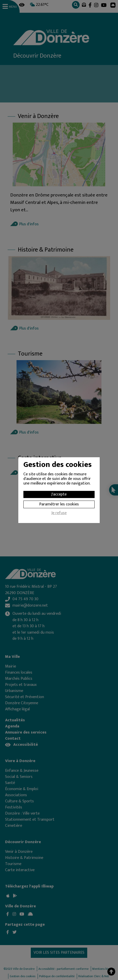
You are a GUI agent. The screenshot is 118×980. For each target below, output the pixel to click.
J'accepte (59, 494)
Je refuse (59, 514)
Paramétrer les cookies (59, 504)
